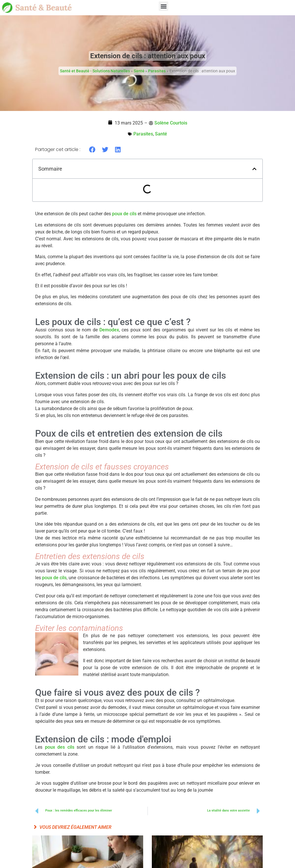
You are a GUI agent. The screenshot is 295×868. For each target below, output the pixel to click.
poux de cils (124, 214)
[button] (163, 6)
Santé (139, 71)
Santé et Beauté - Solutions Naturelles (95, 71)
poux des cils (60, 747)
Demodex (109, 330)
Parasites (157, 71)
